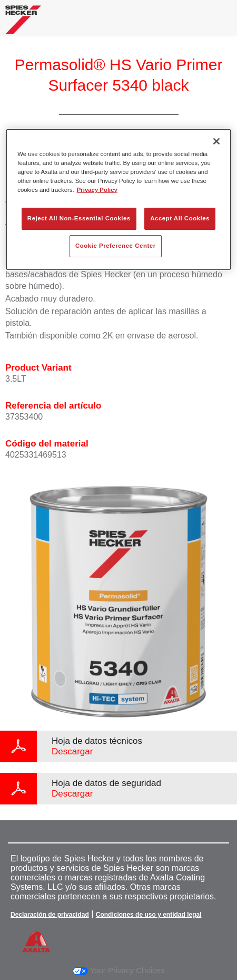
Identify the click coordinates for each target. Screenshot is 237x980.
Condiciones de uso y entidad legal (149, 915)
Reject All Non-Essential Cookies (79, 218)
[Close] (216, 141)
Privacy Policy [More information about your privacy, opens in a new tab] (97, 190)
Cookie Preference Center (116, 246)
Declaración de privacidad (50, 915)
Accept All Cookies (180, 218)
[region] (118, 200)
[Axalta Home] (23, 24)
